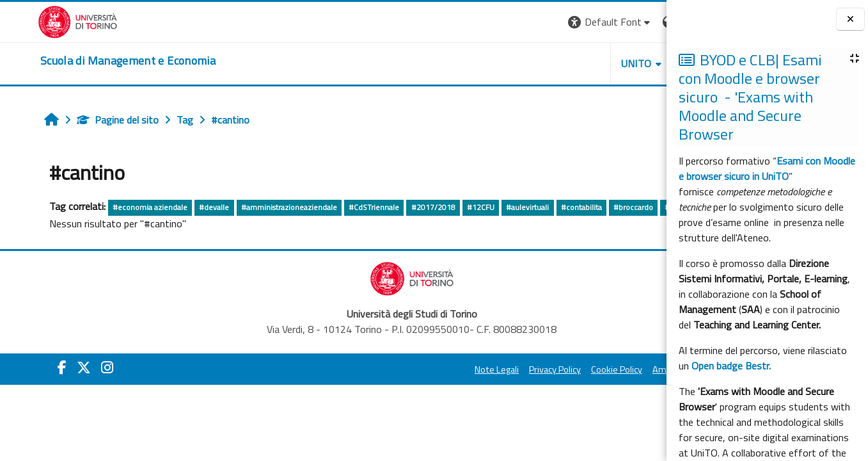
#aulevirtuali (496, 207)
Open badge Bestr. (731, 366)
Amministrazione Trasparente (592, 388)
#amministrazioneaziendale (258, 207)
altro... (78, 225)
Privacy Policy (435, 388)
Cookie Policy (497, 388)
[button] (491, 22)
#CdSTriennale (343, 207)
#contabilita (550, 207)
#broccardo (602, 207)
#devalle (183, 207)
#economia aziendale (119, 207)
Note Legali (377, 388)
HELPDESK (589, 63)
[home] (90, 61)
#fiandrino (40, 226)
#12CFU (449, 207)
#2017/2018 (402, 207)
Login (644, 22)
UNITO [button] (517, 63)
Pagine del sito (86, 120)
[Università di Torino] (40, 20)
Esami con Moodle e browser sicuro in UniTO (767, 168)
